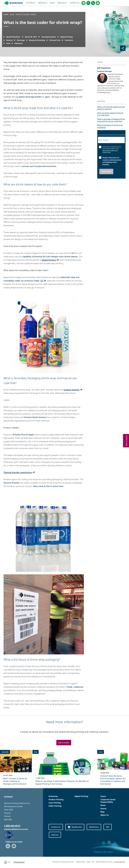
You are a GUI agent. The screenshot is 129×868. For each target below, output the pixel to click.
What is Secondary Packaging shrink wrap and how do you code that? (111, 120)
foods (70, 687)
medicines (78, 687)
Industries (53, 796)
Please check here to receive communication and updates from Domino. (112, 161)
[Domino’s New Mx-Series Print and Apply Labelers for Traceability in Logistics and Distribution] (113, 769)
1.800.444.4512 (12, 826)
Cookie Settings (120, 862)
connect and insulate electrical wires (39, 166)
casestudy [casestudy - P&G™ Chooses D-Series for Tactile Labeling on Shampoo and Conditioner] (5, 752)
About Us (105, 815)
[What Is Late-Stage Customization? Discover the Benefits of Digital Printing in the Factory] (65, 769)
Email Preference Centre (104, 862)
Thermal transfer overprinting (18, 472)
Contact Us (75, 3)
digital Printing (49, 260)
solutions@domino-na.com (16, 829)
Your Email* (104, 140)
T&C (93, 862)
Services (43, 3)
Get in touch (64, 743)
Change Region (19, 862)
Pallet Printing (55, 806)
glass (47, 97)
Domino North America (35, 417)
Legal (88, 862)
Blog (102, 812)
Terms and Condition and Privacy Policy (110, 151)
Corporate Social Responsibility (108, 801)
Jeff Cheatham (104, 68)
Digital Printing (81, 796)
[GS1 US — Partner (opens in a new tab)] (11, 835)
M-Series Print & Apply (23, 435)
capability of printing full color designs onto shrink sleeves (50, 257)
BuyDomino (75, 827)
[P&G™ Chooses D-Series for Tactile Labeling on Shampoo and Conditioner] (16, 769)
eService (55, 835)
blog (52, 3)
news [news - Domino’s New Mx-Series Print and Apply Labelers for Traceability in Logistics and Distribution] (101, 752)
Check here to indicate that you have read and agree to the (112, 150)
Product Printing (56, 799)
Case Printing (55, 803)
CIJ (42, 281)
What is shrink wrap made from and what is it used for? (111, 108)
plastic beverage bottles (30, 97)
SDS (108, 827)
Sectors (31, 3)
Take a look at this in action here (48, 486)
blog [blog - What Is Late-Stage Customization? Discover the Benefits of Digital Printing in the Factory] (36, 752)
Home (103, 796)
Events (104, 809)
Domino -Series (11, 483)
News (103, 805)
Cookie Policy (80, 862)
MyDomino (94, 827)
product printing (71, 390)
